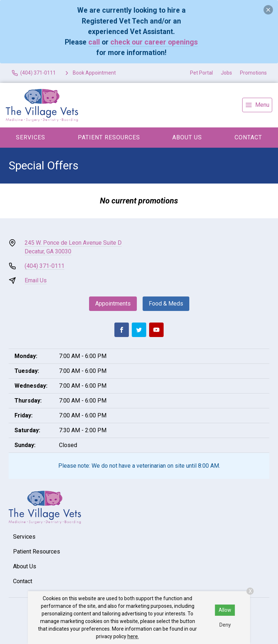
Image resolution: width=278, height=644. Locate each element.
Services (31, 137)
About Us (187, 137)
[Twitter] (139, 330)
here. (133, 636)
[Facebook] (122, 330)
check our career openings (154, 42)
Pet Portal (201, 73)
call (94, 42)
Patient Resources (109, 137)
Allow (225, 610)
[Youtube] (156, 330)
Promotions (253, 73)
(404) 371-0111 (45, 266)
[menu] (257, 105)
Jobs (226, 73)
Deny (225, 625)
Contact (248, 137)
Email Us (36, 280)
